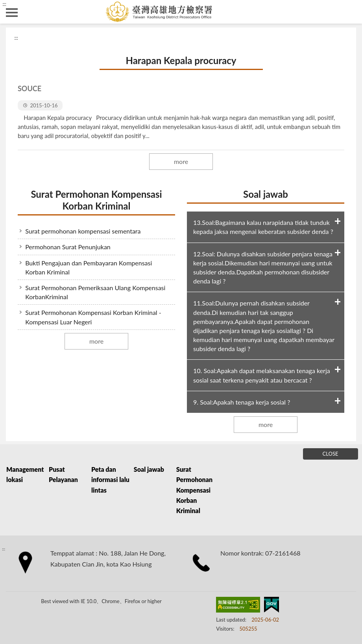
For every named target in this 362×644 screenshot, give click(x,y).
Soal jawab (266, 194)
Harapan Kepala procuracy (181, 60)
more (181, 161)
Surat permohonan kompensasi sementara (83, 231)
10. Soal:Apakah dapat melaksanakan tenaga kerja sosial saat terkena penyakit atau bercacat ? (262, 375)
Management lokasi (25, 474)
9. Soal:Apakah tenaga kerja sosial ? (242, 402)
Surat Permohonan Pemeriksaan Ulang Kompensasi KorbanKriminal (95, 292)
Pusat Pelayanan (63, 474)
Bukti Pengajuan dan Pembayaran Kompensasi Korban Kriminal (89, 267)
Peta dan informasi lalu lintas (110, 480)
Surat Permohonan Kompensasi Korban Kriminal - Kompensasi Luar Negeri (93, 317)
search (350, 12)
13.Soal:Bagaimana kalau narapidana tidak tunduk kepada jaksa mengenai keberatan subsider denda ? (263, 227)
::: (4, 4)
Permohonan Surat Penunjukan (68, 247)
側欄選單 (12, 13)
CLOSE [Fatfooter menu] (331, 454)
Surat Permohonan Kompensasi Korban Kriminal (96, 200)
